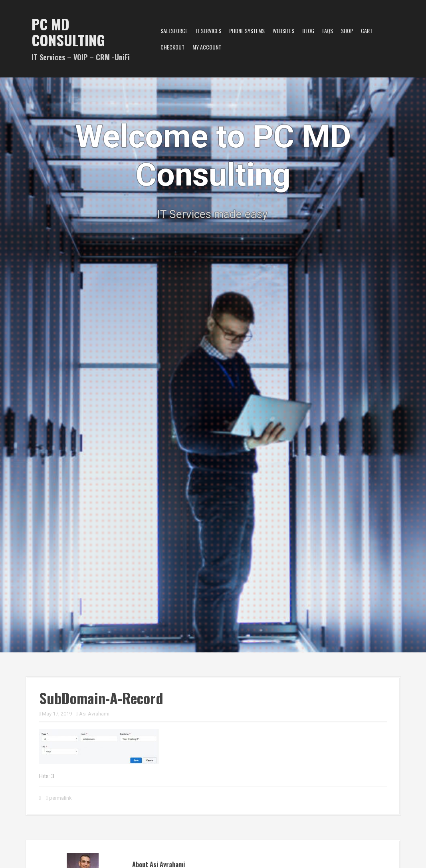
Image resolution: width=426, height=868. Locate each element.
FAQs (328, 31)
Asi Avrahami (94, 714)
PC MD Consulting (68, 32)
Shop (347, 31)
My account (207, 47)
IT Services (208, 31)
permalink (60, 798)
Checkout (172, 47)
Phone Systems (247, 31)
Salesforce (174, 31)
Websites (283, 31)
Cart (367, 31)
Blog (308, 31)
